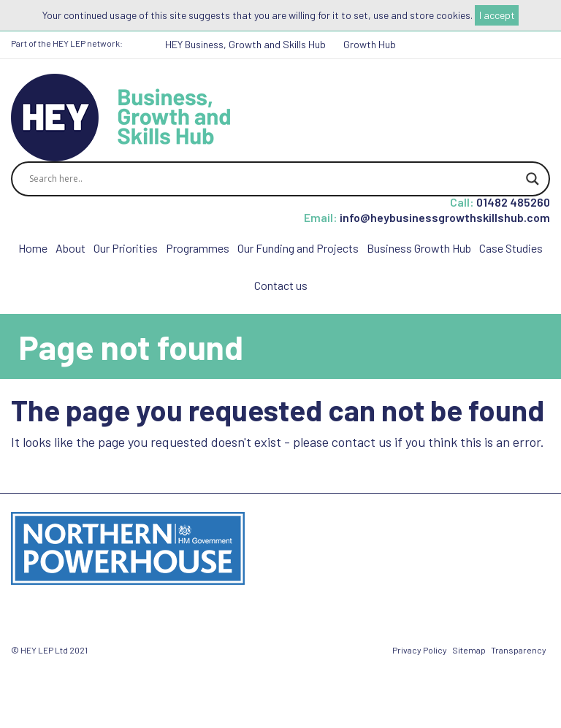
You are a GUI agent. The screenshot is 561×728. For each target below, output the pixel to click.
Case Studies (511, 248)
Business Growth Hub (419, 248)
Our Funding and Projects (298, 248)
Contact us (281, 285)
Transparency (519, 650)
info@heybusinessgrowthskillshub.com (445, 217)
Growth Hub (370, 44)
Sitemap (469, 650)
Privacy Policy (420, 650)
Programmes (198, 248)
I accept (497, 15)
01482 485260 (513, 202)
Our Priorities (126, 248)
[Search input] (274, 179)
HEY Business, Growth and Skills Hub (245, 44)
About (70, 248)
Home (33, 248)
